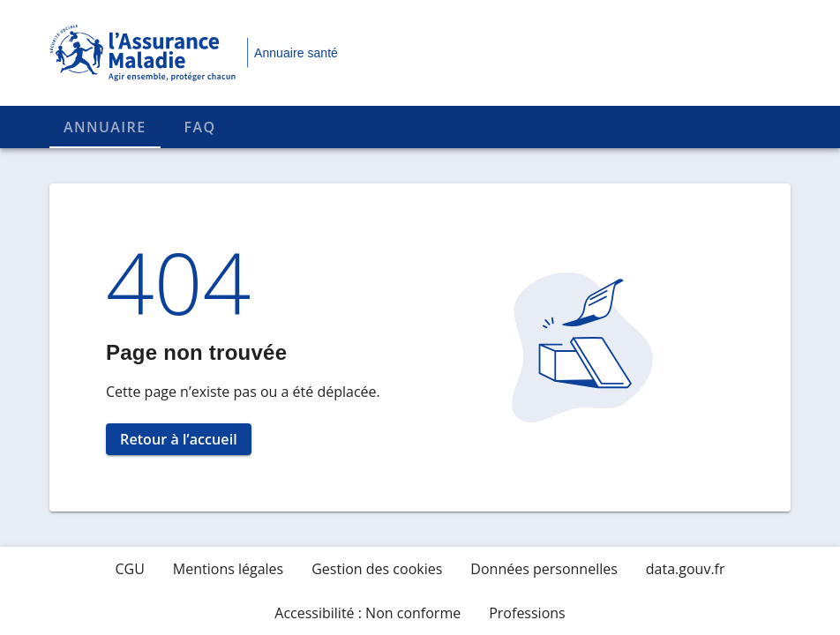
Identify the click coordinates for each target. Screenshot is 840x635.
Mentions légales (228, 569)
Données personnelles (544, 569)
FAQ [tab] (200, 127)
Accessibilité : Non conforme (367, 613)
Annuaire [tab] (105, 127)
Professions (527, 613)
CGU (129, 569)
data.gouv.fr (686, 569)
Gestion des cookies (377, 569)
